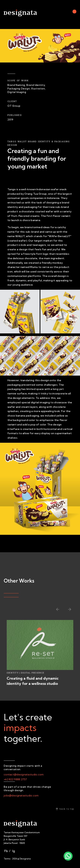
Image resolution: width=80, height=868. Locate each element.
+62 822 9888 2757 (15, 779)
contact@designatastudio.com (24, 774)
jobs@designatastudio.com (21, 795)
